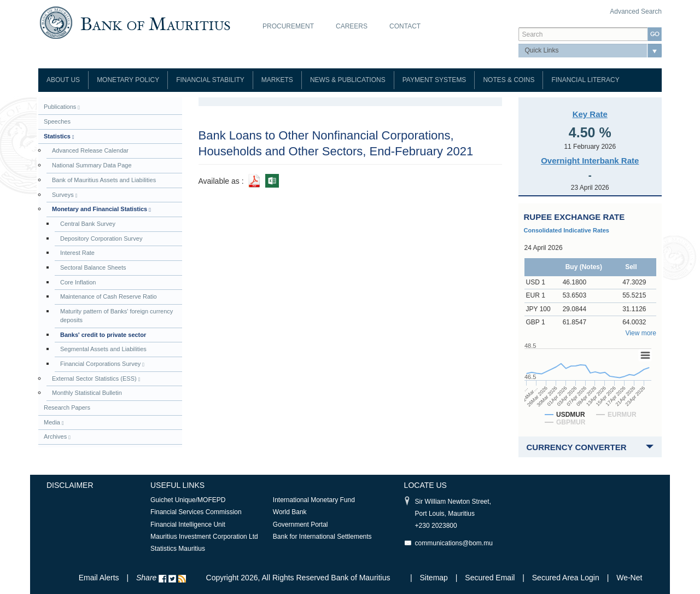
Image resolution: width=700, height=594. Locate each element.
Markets (277, 80)
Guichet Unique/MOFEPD (188, 500)
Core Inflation (78, 282)
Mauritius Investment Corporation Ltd (204, 537)
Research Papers (67, 407)
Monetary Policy (128, 80)
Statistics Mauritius (178, 549)
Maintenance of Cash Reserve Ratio (109, 296)
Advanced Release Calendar (90, 150)
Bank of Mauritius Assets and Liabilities (104, 180)
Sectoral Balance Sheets (93, 267)
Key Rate (590, 114)
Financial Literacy (585, 80)
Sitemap (435, 578)
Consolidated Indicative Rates (567, 230)
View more (641, 333)
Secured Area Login (566, 578)
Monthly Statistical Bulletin (87, 393)
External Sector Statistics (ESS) (96, 379)
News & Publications (348, 80)
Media (54, 423)
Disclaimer (70, 485)
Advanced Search (636, 11)
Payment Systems (434, 80)
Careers (352, 26)
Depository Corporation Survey (101, 238)
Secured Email (490, 578)
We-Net (629, 578)
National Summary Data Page (92, 165)
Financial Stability (210, 80)
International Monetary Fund (314, 500)
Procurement (288, 26)
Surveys (65, 195)
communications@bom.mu (454, 543)
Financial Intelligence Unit (188, 525)
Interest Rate (77, 253)
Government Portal (301, 525)
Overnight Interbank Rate (590, 161)
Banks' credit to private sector (103, 335)
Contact (405, 26)
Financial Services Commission (196, 512)
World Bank (290, 512)
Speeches (57, 121)
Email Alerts (99, 578)
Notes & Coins (509, 80)
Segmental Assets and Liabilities (103, 349)
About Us (63, 80)
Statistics (59, 136)
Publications (62, 107)
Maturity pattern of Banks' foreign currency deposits (116, 316)
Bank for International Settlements (322, 537)
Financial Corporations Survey (102, 364)
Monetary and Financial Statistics (101, 209)
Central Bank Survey (88, 224)
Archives (57, 437)
